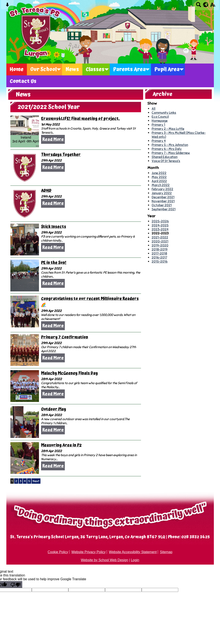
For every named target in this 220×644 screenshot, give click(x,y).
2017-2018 (159, 253)
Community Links (164, 113)
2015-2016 (160, 261)
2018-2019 (160, 249)
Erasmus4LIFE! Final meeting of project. (80, 119)
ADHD (46, 191)
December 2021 (163, 197)
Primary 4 (159, 141)
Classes (95, 69)
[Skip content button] (7, 6)
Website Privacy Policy (89, 552)
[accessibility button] (213, 6)
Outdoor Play (54, 409)
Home (17, 69)
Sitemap (166, 552)
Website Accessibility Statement (133, 552)
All (154, 109)
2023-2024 (160, 229)
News (72, 69)
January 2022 (162, 193)
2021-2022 (160, 237)
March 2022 (161, 185)
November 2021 (163, 201)
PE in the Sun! (54, 263)
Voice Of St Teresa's (166, 161)
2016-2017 (159, 257)
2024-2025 (160, 225)
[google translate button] (206, 5)
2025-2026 (160, 221)
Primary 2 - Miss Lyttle (168, 129)
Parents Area (129, 69)
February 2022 (162, 189)
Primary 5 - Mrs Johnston (170, 145)
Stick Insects (54, 227)
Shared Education (165, 157)
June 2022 (159, 173)
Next (36, 481)
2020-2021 (160, 241)
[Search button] (199, 6)
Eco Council (160, 117)
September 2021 (164, 209)
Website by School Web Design (105, 560)
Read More (53, 139)
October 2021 (162, 205)
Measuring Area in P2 (61, 445)
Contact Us (23, 81)
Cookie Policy (58, 552)
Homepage (160, 121)
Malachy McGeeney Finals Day (69, 373)
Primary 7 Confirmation (65, 337)
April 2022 (159, 181)
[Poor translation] (15, 584)
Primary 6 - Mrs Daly (167, 149)
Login (135, 560)
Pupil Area (167, 69)
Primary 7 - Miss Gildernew (171, 153)
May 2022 (159, 177)
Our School (44, 69)
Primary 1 (158, 125)
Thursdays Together (61, 155)
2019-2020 (160, 245)
